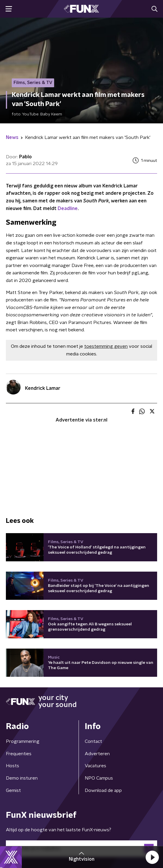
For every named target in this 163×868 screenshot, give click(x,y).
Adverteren (97, 754)
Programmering (23, 741)
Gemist (13, 790)
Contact (93, 741)
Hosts (13, 766)
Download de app (103, 790)
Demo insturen (22, 778)
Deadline (68, 209)
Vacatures (95, 766)
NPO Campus (99, 778)
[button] (152, 857)
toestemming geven (106, 346)
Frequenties (19, 754)
